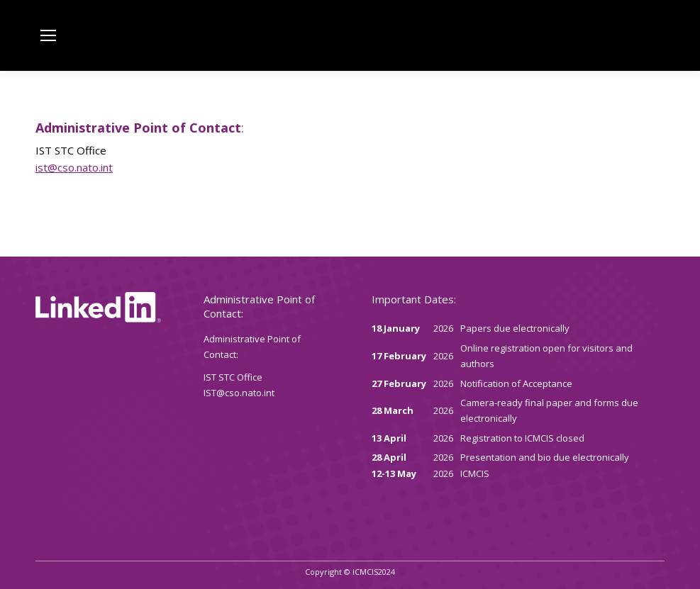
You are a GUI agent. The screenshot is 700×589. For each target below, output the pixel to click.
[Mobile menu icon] (48, 35)
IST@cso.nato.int (239, 393)
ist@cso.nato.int (74, 167)
